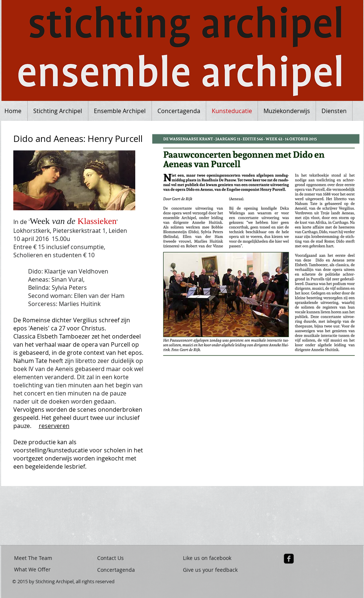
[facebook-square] (289, 559)
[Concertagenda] (124, 570)
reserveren (54, 426)
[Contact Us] (112, 558)
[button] (24, 514)
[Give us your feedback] (211, 570)
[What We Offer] (34, 570)
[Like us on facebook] (211, 558)
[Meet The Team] (34, 558)
